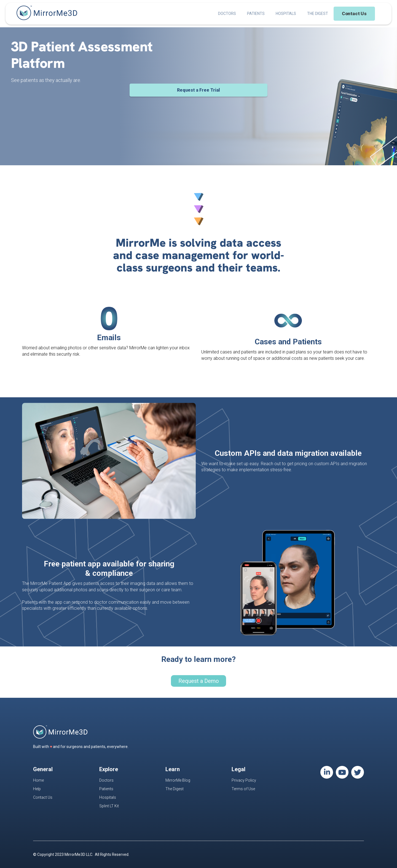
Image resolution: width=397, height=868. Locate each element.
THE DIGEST (318, 14)
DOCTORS (227, 14)
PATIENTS (256, 14)
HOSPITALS (286, 14)
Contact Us (354, 14)
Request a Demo (199, 681)
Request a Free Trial (198, 90)
